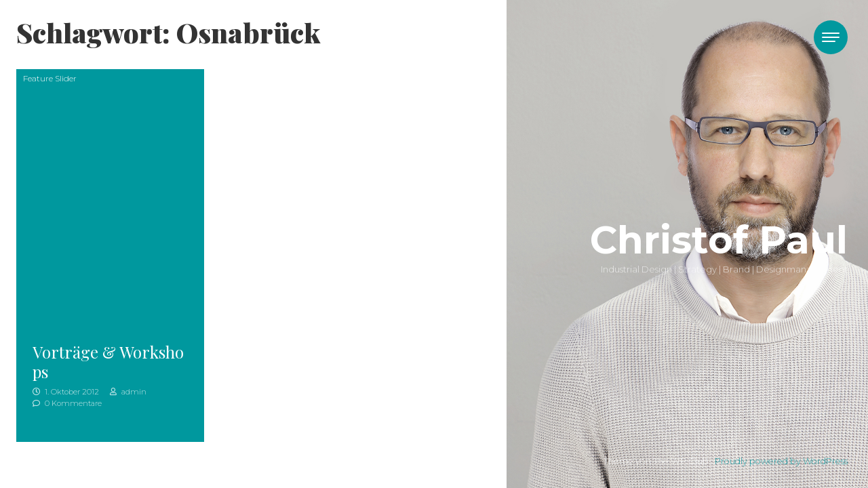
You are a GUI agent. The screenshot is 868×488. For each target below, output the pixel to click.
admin (128, 392)
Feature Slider (50, 78)
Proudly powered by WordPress (781, 461)
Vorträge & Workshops (108, 362)
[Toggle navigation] (831, 37)
